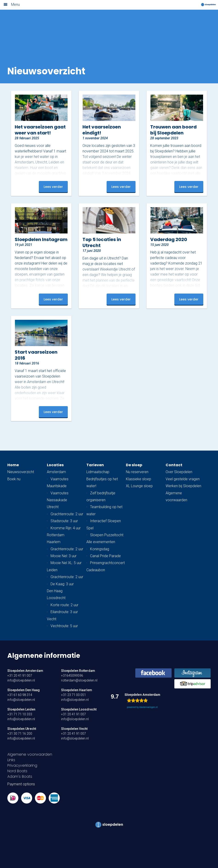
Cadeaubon (96, 570)
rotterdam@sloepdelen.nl (79, 680)
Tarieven (95, 465)
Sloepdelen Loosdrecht (79, 709)
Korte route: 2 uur (64, 605)
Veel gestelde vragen (183, 479)
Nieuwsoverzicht (21, 472)
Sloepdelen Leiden (21, 709)
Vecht (52, 619)
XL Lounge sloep (139, 486)
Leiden (52, 570)
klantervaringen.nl (149, 707)
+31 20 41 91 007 (20, 676)
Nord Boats (17, 771)
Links (11, 760)
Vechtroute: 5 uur (64, 626)
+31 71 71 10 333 (20, 714)
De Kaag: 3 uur (62, 584)
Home (13, 465)
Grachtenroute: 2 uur (67, 514)
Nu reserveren (137, 472)
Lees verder (53, 187)
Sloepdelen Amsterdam (25, 671)
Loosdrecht (56, 598)
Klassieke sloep (139, 479)
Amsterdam (56, 472)
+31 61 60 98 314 (20, 695)
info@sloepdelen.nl (21, 680)
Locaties (55, 465)
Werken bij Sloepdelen (183, 486)
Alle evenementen (101, 542)
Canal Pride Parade (105, 556)
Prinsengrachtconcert (107, 563)
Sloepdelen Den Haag (24, 690)
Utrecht (53, 507)
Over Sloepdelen (179, 472)
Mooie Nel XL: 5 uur (66, 563)
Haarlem (54, 542)
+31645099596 (72, 676)
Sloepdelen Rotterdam (78, 671)
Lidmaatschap (98, 472)
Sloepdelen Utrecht (22, 729)
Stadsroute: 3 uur (64, 521)
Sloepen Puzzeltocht (107, 535)
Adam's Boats (20, 776)
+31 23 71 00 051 (74, 695)
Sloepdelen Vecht (74, 729)
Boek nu (14, 479)
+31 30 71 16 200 (20, 734)
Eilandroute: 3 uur (64, 612)
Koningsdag (100, 549)
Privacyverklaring (22, 765)
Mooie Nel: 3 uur (64, 556)
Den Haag (55, 591)
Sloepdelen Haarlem (77, 690)
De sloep (134, 465)
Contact (174, 465)
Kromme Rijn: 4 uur (66, 528)
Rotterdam (56, 535)
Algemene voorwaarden (30, 754)
